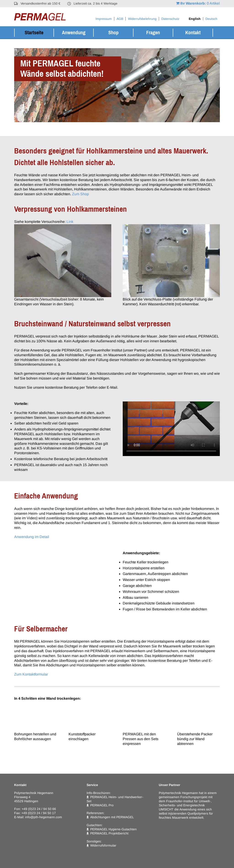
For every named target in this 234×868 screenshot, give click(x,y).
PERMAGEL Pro (102, 805)
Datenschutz (170, 19)
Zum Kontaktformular (31, 674)
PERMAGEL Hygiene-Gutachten (113, 829)
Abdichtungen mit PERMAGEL (112, 817)
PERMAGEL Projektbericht (109, 833)
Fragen (153, 33)
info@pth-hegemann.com (44, 817)
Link (70, 222)
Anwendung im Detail (32, 537)
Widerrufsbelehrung (142, 19)
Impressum (104, 19)
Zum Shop (80, 194)
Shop (113, 33)
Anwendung (74, 33)
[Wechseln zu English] (195, 19)
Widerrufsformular (103, 845)
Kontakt (193, 33)
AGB (120, 19)
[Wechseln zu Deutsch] (211, 19)
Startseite (34, 33)
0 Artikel (198, 3)
